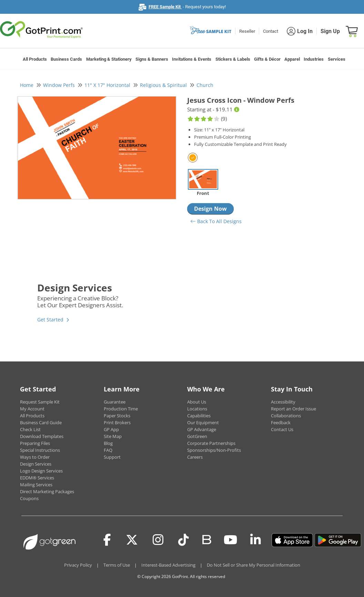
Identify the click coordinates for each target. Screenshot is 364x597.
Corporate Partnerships (211, 443)
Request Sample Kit (40, 402)
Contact (271, 31)
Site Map (113, 436)
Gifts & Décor (267, 59)
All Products (35, 59)
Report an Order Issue (294, 409)
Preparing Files (35, 443)
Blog (108, 443)
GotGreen (197, 436)
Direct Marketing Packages (47, 491)
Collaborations (286, 416)
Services (337, 59)
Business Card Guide (41, 422)
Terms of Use (117, 565)
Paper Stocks (117, 416)
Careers (195, 457)
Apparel (292, 59)
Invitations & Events (192, 59)
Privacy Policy (78, 565)
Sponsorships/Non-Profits (214, 450)
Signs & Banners (152, 59)
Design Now (210, 209)
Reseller (247, 31)
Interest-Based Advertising (168, 565)
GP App (111, 429)
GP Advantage (202, 429)
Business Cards (66, 59)
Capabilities (199, 416)
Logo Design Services (41, 471)
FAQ (108, 450)
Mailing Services (36, 485)
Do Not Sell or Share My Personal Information (254, 565)
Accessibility (283, 402)
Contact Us (282, 429)
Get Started (50, 320)
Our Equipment (203, 422)
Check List (30, 429)
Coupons (29, 498)
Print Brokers (117, 422)
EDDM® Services (37, 478)
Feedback (281, 422)
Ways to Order (35, 457)
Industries (314, 59)
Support (112, 457)
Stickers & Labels (233, 59)
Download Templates (42, 436)
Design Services (36, 464)
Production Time (121, 409)
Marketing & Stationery (109, 59)
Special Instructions (40, 450)
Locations (197, 409)
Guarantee (115, 402)
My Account (32, 409)
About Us (197, 402)
